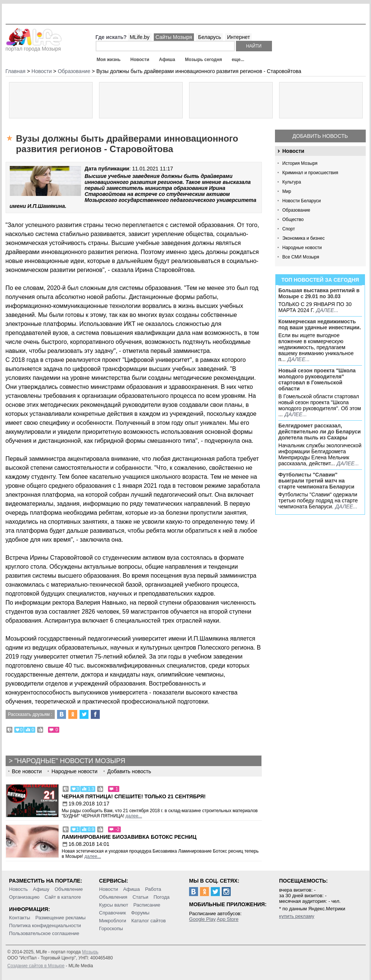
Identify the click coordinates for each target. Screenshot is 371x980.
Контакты (20, 918)
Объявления (113, 897)
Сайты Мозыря (174, 37)
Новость (18, 889)
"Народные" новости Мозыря (70, 761)
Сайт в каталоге (63, 897)
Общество (293, 220)
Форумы (140, 913)
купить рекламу (297, 916)
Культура (292, 182)
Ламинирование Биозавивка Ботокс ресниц (129, 837)
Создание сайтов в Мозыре (36, 966)
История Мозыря (300, 163)
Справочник (113, 913)
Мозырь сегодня (204, 60)
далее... (327, 310)
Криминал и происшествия (310, 173)
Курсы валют (114, 905)
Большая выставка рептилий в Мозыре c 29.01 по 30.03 (319, 293)
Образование (296, 210)
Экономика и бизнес (304, 238)
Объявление (68, 889)
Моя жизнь (109, 60)
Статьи (140, 897)
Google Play (202, 919)
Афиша (167, 60)
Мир (287, 191)
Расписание (147, 905)
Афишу (41, 889)
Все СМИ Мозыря (301, 257)
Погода (161, 897)
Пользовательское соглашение (44, 933)
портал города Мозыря (34, 46)
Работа (153, 889)
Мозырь (90, 952)
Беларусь (210, 37)
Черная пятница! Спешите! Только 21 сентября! (134, 796)
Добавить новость (320, 136)
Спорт (289, 229)
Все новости (27, 771)
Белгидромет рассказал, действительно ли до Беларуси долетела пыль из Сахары (320, 432)
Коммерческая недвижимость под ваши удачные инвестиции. (320, 324)
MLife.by (140, 37)
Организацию (24, 897)
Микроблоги (113, 921)
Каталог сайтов (149, 921)
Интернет (238, 37)
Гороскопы (111, 928)
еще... (238, 60)
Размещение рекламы (60, 918)
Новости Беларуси (302, 201)
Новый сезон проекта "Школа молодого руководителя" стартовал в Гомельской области (317, 379)
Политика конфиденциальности (45, 925)
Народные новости (302, 248)
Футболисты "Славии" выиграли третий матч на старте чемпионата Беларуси (316, 481)
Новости (140, 60)
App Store (228, 919)
